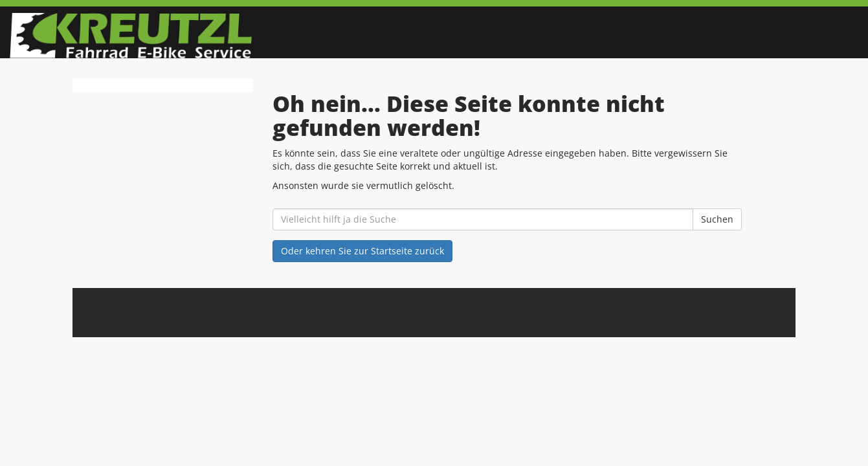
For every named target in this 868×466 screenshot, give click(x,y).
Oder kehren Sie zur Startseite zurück (362, 251)
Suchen (717, 219)
